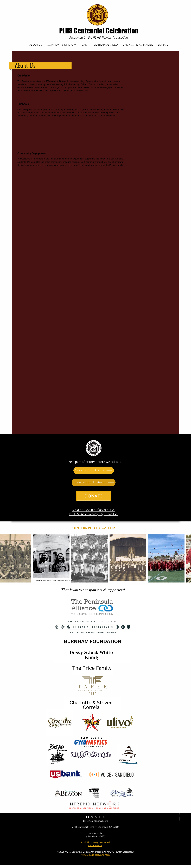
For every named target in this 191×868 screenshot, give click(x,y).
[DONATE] (94, 496)
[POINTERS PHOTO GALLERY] (94, 528)
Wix (108, 855)
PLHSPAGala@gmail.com (95, 821)
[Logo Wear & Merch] (94, 482)
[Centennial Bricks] (94, 470)
